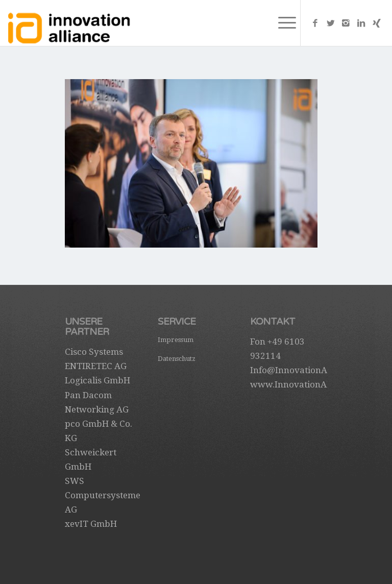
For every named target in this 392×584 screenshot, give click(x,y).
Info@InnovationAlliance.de (308, 370)
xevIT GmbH (91, 524)
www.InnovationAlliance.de (308, 384)
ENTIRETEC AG (96, 366)
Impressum (176, 340)
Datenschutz (177, 359)
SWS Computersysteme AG (103, 495)
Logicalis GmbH (97, 380)
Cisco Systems (94, 352)
